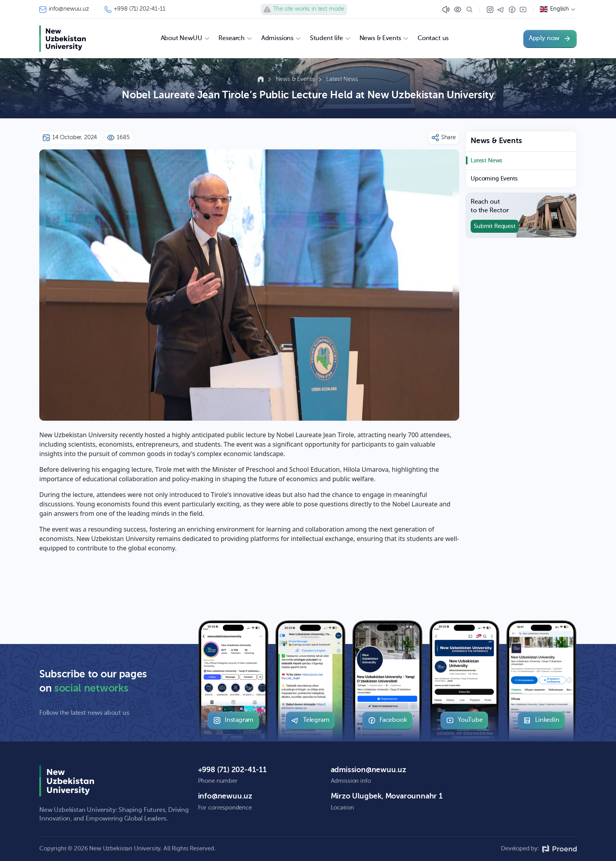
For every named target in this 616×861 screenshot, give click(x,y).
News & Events (296, 79)
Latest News (342, 79)
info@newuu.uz (64, 9)
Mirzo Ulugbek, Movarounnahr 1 (387, 796)
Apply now (550, 39)
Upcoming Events (494, 179)
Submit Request (495, 226)
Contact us (433, 39)
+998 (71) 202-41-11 (135, 9)
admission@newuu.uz (368, 770)
